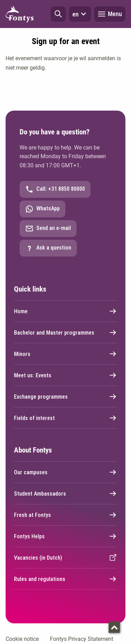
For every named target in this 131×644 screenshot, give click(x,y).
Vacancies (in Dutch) (65, 558)
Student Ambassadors (65, 493)
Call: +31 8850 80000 (55, 189)
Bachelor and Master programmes (65, 332)
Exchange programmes (65, 397)
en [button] (80, 14)
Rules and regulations (65, 579)
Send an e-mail (48, 229)
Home (65, 311)
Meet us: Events (65, 375)
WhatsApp (42, 209)
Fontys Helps (65, 536)
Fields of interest (65, 418)
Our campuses (65, 472)
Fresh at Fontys (65, 515)
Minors (65, 354)
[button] (58, 14)
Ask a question (48, 248)
